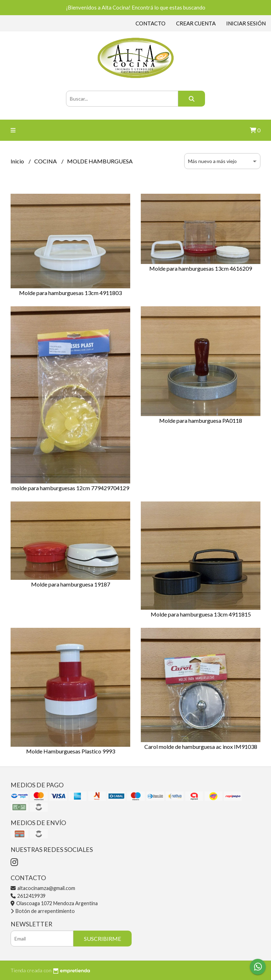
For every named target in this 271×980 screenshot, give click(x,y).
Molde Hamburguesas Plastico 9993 (71, 751)
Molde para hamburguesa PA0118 (201, 420)
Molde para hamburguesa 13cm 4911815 (201, 614)
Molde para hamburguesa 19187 (71, 584)
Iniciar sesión (246, 23)
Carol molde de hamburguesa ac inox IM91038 (201, 747)
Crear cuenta (196, 23)
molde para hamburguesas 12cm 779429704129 (70, 488)
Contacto (150, 23)
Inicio (18, 161)
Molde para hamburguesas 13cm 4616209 (201, 268)
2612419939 (28, 896)
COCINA (46, 161)
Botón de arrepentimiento (43, 911)
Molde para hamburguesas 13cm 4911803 (70, 293)
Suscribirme (103, 939)
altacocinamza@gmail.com (43, 888)
